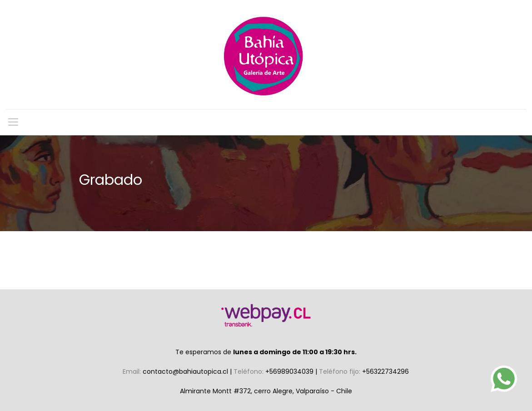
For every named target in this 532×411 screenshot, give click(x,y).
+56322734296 (385, 371)
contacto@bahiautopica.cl (186, 371)
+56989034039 (290, 371)
